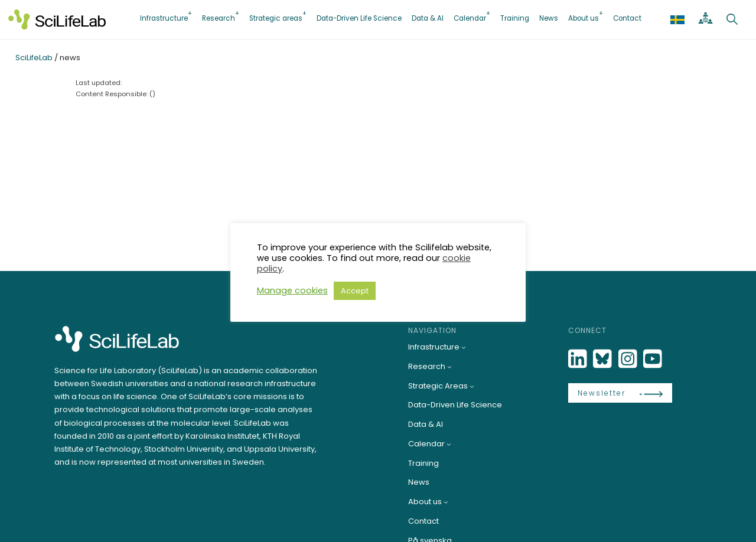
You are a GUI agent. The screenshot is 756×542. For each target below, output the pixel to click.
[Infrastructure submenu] (464, 347)
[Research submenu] (449, 367)
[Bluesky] (604, 359)
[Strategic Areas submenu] (472, 386)
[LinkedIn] (579, 359)
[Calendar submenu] (449, 444)
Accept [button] (355, 291)
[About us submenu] (446, 502)
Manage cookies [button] (292, 290)
